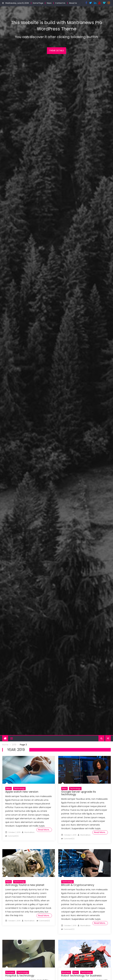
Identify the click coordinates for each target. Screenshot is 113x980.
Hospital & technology (20, 976)
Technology (19, 788)
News (49, 3)
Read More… (44, 830)
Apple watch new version (22, 792)
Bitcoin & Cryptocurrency (78, 885)
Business (10, 972)
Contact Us (60, 3)
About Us (73, 3)
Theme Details (56, 51)
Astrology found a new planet (25, 885)
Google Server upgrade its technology (79, 793)
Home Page (38, 3)
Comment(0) (13, 836)
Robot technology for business (81, 976)
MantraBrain (30, 832)
